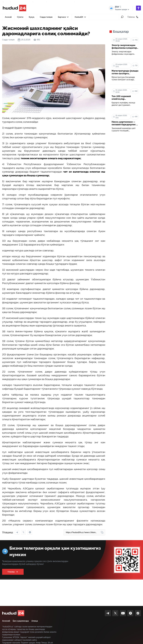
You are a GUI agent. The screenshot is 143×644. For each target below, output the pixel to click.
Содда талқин (46, 17)
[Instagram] (138, 613)
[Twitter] (115, 613)
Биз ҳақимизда (21, 621)
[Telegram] (108, 613)
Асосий (8, 17)
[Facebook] (130, 613)
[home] (13, 613)
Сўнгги (20, 17)
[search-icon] (122, 17)
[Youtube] (123, 613)
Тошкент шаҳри (122, 10)
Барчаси (64, 18)
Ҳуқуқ (32, 17)
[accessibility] (138, 8)
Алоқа (35, 621)
